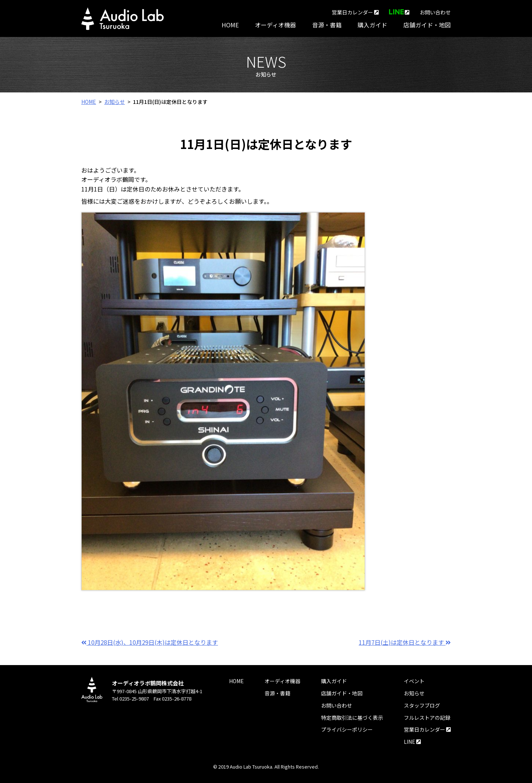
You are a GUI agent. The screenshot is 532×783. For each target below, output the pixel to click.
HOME (230, 25)
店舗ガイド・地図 (427, 25)
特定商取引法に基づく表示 (352, 718)
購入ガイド (372, 25)
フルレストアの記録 (427, 718)
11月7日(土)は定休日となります (405, 642)
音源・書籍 (327, 25)
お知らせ (115, 102)
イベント (414, 681)
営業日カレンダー (355, 12)
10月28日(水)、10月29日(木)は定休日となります (150, 642)
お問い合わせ (435, 12)
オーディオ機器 (275, 25)
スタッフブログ (422, 705)
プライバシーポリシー (347, 729)
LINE (412, 742)
